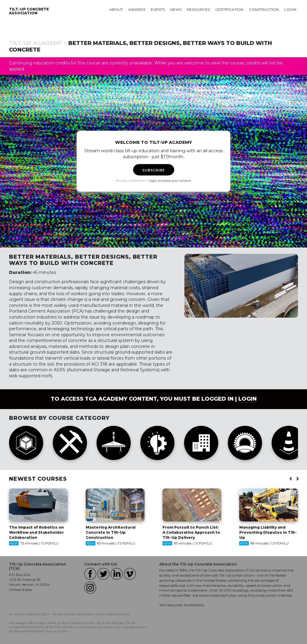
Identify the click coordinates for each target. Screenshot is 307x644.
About (116, 9)
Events (158, 9)
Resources (198, 9)
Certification (229, 9)
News (176, 9)
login (247, 399)
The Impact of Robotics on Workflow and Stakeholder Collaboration (36, 532)
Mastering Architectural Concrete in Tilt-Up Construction (111, 532)
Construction (264, 9)
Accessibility (194, 605)
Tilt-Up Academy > (38, 43)
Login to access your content (170, 181)
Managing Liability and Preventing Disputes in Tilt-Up (268, 532)
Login (290, 9)
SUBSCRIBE (154, 170)
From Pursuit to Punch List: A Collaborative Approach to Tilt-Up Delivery (191, 532)
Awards (137, 9)
